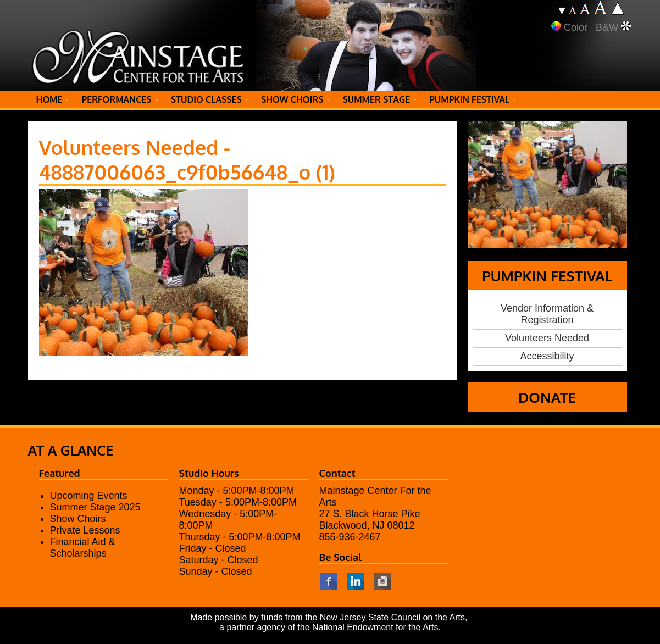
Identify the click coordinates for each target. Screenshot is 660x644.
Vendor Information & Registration (547, 314)
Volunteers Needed (547, 338)
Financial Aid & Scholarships (83, 548)
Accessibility (547, 356)
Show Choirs (78, 519)
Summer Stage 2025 (95, 507)
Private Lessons (85, 530)
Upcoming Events (89, 496)
